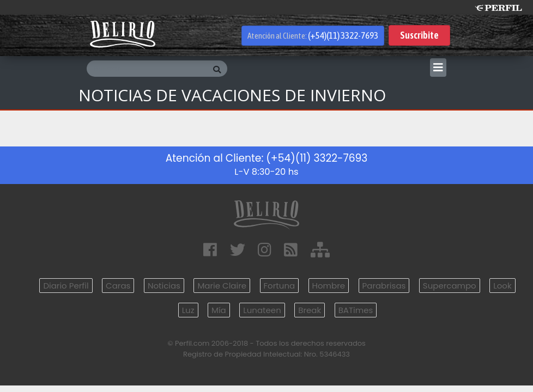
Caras (118, 286)
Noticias (164, 286)
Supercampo (450, 286)
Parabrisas (384, 286)
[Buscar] (147, 69)
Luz (188, 310)
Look (502, 286)
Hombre (329, 286)
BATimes (356, 310)
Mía (219, 310)
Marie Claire (222, 286)
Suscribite (419, 35)
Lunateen (262, 310)
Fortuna (280, 286)
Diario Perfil (66, 286)
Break (310, 310)
